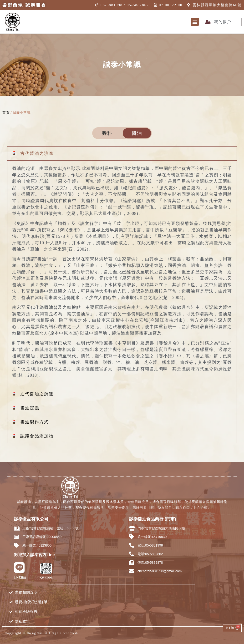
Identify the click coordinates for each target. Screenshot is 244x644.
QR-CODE (46, 578)
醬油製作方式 (35, 422)
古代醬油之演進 (37, 153)
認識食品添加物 (37, 436)
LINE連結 (20, 578)
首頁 (6, 113)
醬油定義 (30, 408)
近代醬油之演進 (37, 394)
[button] (195, 22)
